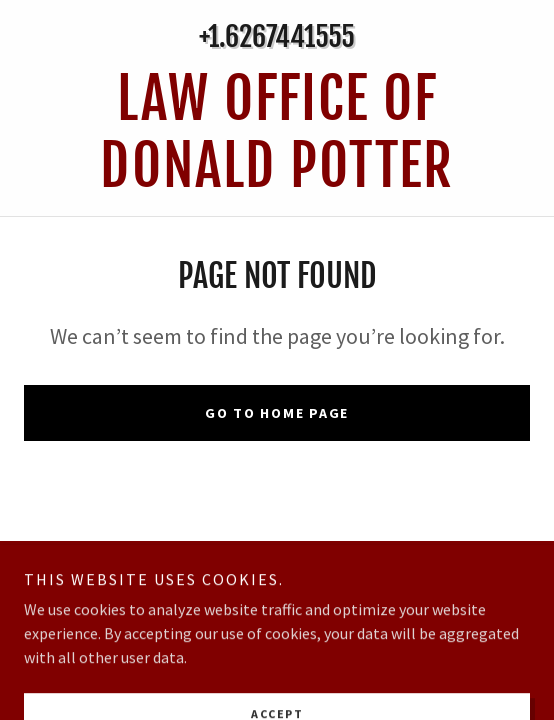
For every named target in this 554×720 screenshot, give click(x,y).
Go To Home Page (277, 413)
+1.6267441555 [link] (277, 36)
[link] (277, 133)
